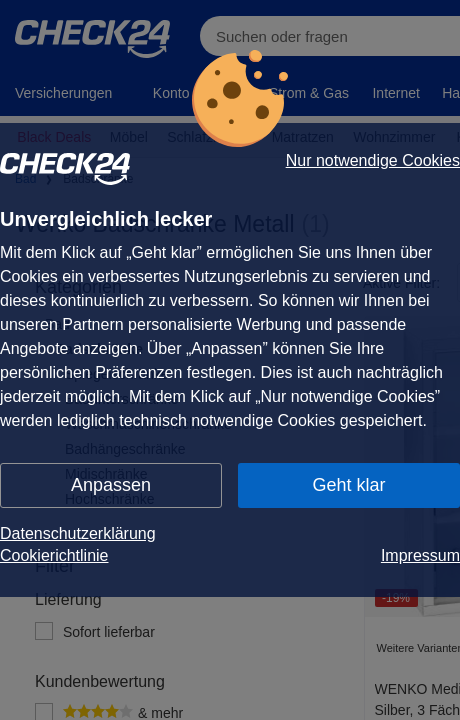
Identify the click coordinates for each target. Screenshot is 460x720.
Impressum (420, 555)
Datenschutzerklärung (78, 533)
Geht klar (348, 485)
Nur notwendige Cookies (373, 161)
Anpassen (111, 485)
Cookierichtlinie (54, 555)
